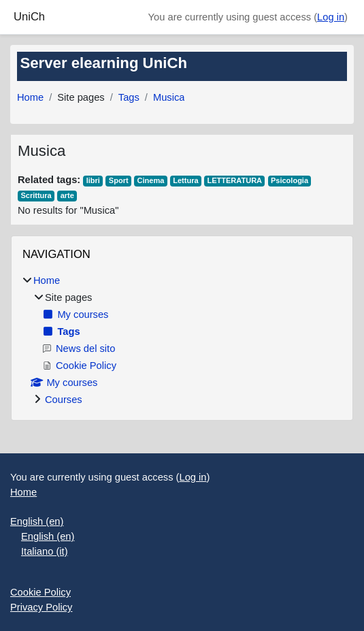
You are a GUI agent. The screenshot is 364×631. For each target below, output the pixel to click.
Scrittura (36, 195)
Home (30, 97)
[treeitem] (182, 340)
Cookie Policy (40, 592)
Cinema (151, 180)
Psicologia (289, 180)
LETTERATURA (234, 180)
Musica (169, 97)
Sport (119, 180)
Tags (129, 97)
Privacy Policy (41, 607)
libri (93, 180)
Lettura (185, 180)
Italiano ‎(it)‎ (45, 551)
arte (67, 195)
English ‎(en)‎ (37, 521)
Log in (331, 17)
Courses (64, 400)
